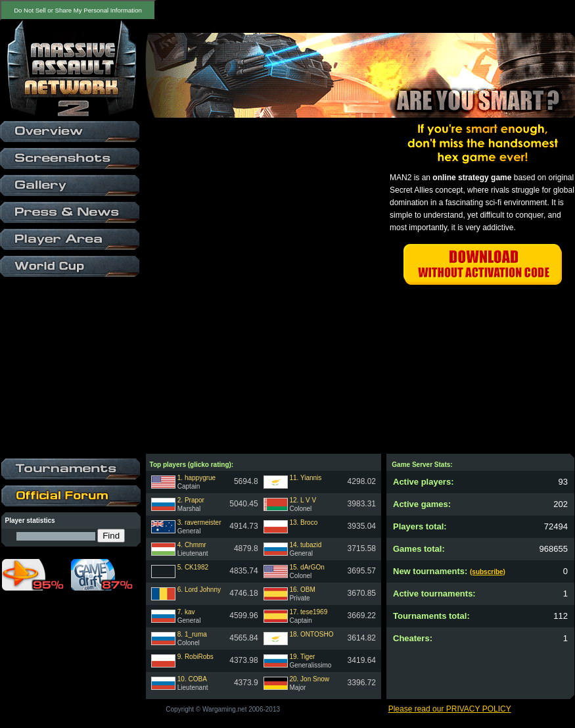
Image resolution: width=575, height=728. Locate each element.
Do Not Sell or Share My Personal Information (78, 10)
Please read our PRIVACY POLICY (450, 709)
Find (111, 536)
